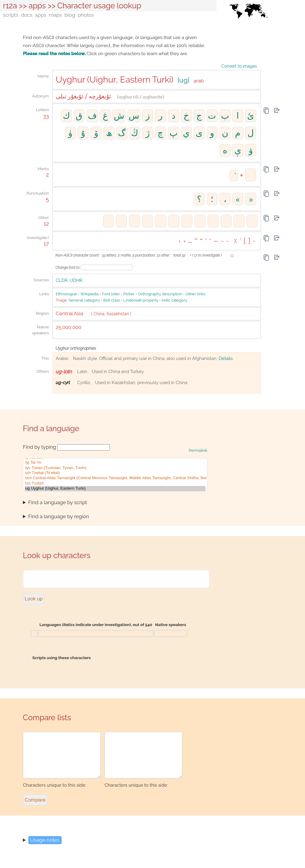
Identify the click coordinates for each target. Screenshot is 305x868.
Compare (35, 809)
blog (70, 15)
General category (84, 300)
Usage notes (45, 849)
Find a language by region (59, 516)
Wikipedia (90, 294)
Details (226, 358)
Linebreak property (141, 300)
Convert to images (239, 66)
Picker (129, 294)
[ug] (183, 80)
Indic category (175, 300)
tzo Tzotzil (115, 483)
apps (37, 6)
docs (27, 15)
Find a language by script (58, 502)
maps (55, 15)
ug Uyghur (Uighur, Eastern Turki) (115, 489)
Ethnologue (66, 294)
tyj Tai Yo (115, 463)
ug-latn (64, 372)
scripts (11, 15)
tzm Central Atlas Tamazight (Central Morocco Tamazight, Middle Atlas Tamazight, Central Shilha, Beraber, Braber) (115, 478)
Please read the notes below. (54, 54)
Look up (34, 599)
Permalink (198, 450)
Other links (195, 294)
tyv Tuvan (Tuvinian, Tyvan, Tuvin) (115, 468)
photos (86, 15)
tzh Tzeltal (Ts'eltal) (115, 473)
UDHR (76, 280)
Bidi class (112, 300)
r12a (10, 6)
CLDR (62, 280)
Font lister (111, 294)
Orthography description (160, 294)
